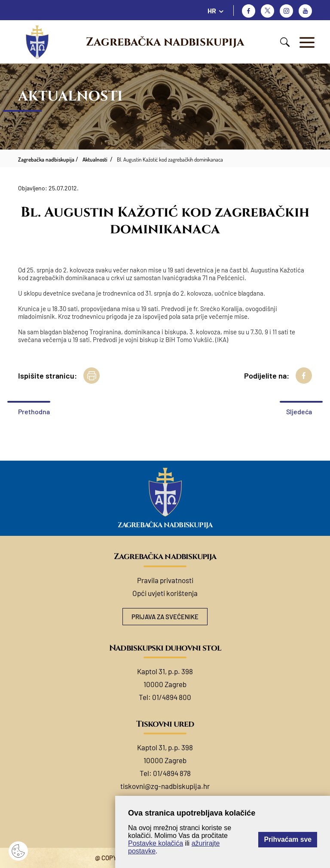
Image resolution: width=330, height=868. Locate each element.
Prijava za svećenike (165, 617)
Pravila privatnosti (165, 580)
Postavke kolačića (156, 843)
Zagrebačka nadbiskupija (165, 42)
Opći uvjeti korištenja (165, 593)
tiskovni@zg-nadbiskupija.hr (165, 786)
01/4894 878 (172, 773)
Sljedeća (299, 411)
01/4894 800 (172, 697)
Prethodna (34, 411)
